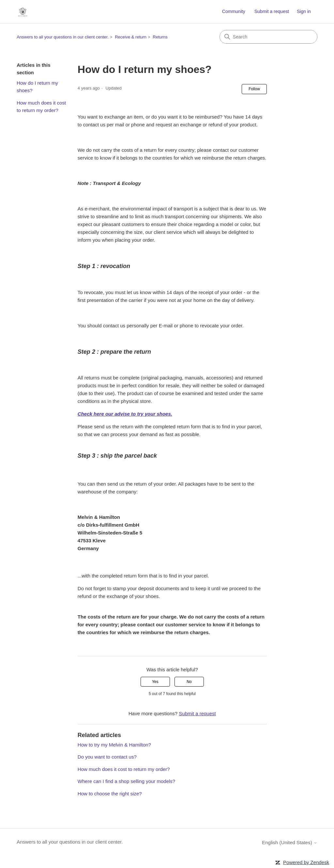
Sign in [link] (304, 11)
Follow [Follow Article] (254, 89)
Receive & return (131, 37)
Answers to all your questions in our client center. (63, 37)
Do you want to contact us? (107, 757)
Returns (160, 37)
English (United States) (290, 842)
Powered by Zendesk (306, 862)
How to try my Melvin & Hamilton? (114, 745)
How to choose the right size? (110, 794)
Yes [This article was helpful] (155, 682)
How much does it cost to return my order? (41, 107)
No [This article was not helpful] (189, 682)
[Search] (268, 37)
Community (234, 11)
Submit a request (272, 11)
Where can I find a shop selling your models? (126, 781)
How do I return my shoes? (37, 87)
